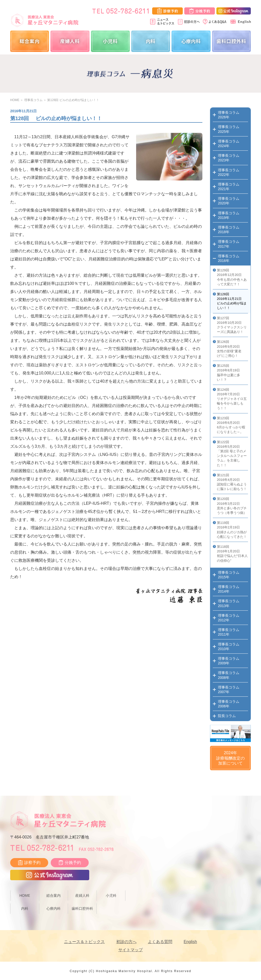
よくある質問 (160, 942)
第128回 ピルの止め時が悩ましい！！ (73, 100)
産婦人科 (70, 41)
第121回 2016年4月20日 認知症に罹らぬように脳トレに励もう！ (232, 482)
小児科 (110, 41)
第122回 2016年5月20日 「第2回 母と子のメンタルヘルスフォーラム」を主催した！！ (232, 454)
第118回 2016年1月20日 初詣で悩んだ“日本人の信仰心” (232, 554)
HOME (15, 100)
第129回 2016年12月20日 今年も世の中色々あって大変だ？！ (232, 277)
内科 (151, 41)
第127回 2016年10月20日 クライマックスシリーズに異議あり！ (232, 325)
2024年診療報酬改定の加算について (230, 758)
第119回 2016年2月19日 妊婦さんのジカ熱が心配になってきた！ (232, 530)
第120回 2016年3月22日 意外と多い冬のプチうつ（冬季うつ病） (232, 506)
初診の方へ (126, 942)
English (190, 942)
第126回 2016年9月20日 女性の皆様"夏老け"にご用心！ (229, 349)
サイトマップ (130, 950)
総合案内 (30, 41)
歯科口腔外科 (231, 41)
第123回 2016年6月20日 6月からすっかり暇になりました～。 (231, 425)
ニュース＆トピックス (84, 942)
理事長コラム (33, 100)
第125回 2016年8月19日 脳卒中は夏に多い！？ (229, 373)
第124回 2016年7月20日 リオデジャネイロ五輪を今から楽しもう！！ (232, 399)
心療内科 (191, 41)
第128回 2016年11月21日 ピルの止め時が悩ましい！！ (232, 301)
